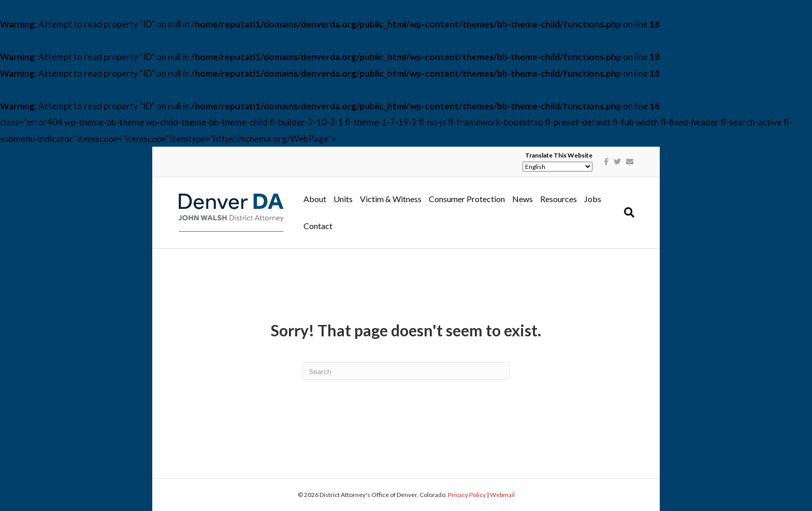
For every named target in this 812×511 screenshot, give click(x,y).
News (523, 199)
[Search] (627, 212)
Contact (318, 226)
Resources (559, 199)
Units (343, 199)
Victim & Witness (391, 199)
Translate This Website (559, 155)
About (315, 199)
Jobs (593, 199)
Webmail (502, 495)
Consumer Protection (467, 199)
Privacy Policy (467, 495)
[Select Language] (557, 167)
